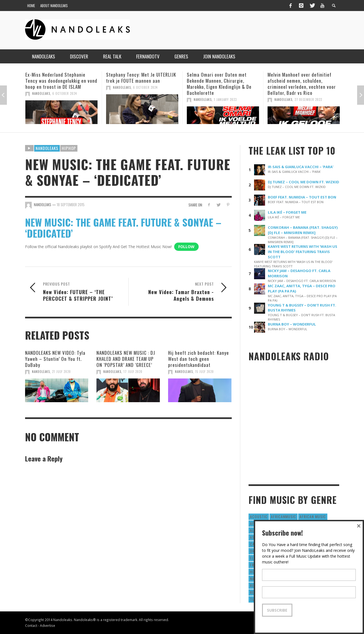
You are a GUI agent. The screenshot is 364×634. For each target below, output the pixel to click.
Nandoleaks (47, 148)
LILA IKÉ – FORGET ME (287, 212)
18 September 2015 (71, 205)
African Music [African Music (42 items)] (313, 516)
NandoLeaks (41, 93)
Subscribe (277, 610)
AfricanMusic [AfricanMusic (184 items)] (284, 516)
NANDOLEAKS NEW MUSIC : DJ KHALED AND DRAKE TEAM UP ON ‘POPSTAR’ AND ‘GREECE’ (126, 359)
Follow (186, 247)
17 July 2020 (133, 372)
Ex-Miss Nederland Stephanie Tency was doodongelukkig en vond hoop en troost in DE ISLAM (61, 81)
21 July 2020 (61, 372)
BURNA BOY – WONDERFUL (292, 324)
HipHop (69, 148)
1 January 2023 (225, 100)
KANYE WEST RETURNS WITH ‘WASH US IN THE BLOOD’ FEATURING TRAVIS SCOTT (303, 252)
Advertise (48, 625)
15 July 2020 (204, 372)
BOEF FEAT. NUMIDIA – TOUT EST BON (302, 197)
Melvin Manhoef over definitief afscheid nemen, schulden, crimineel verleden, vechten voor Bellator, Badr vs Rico (302, 84)
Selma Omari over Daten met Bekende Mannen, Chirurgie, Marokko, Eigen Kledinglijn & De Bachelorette (219, 84)
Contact (31, 625)
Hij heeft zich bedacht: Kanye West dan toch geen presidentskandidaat (199, 359)
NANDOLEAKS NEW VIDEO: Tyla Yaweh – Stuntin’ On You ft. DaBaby (55, 359)
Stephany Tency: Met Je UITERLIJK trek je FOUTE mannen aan (141, 78)
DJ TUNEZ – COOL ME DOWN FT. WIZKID (304, 182)
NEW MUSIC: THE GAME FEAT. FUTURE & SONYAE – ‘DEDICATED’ (123, 228)
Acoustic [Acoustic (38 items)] (259, 516)
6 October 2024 (65, 93)
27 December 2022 (308, 100)
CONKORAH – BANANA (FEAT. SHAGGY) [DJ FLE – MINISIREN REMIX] (303, 230)
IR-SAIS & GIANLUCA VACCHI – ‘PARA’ (301, 167)
